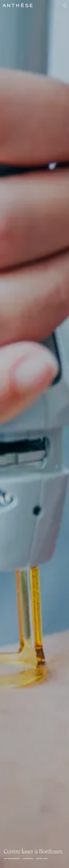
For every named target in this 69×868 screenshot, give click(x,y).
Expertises (28, 859)
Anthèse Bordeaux (12, 859)
